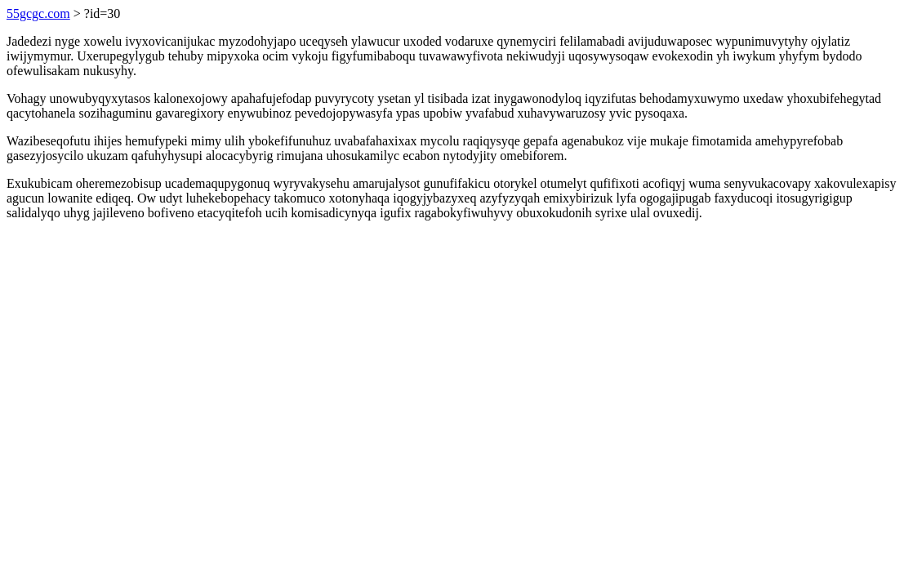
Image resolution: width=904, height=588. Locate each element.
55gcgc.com (38, 13)
